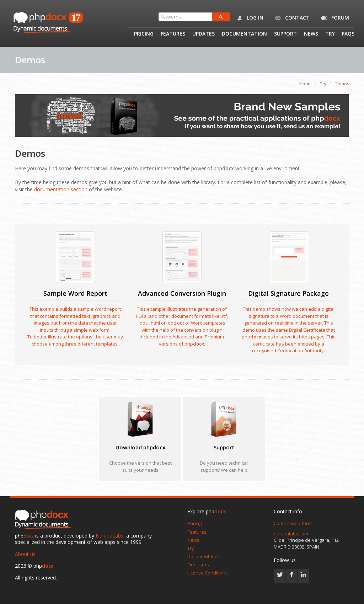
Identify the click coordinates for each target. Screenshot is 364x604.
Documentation (244, 34)
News (311, 34)
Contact (291, 18)
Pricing (144, 34)
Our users (198, 565)
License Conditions (208, 573)
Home (306, 84)
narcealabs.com (291, 534)
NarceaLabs (109, 536)
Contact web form (293, 523)
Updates (204, 34)
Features (173, 34)
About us (25, 554)
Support (285, 34)
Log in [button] (249, 18)
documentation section (61, 189)
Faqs (348, 34)
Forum (334, 18)
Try (330, 34)
